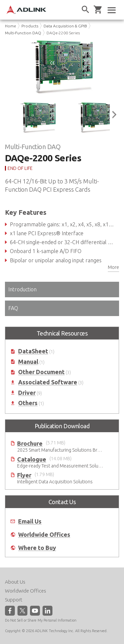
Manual (28, 362)
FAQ (13, 308)
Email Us (30, 521)
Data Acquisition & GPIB (65, 26)
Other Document (41, 372)
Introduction (22, 289)
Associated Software (48, 382)
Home (11, 26)
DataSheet (33, 351)
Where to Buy (37, 548)
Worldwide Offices (44, 535)
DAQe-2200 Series (63, 33)
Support (14, 600)
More (113, 267)
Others (28, 403)
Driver (27, 393)
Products (30, 26)
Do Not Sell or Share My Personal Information (41, 620)
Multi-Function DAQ (23, 33)
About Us (15, 582)
